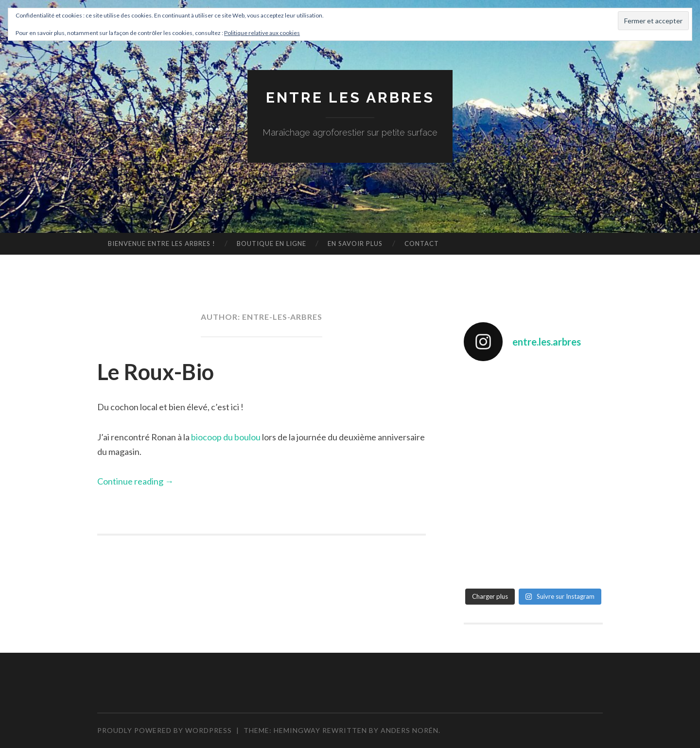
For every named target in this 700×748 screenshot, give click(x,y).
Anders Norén (410, 730)
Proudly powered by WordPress (165, 730)
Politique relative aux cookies (262, 33)
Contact (422, 244)
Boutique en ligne (271, 244)
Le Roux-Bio (156, 372)
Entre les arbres (350, 97)
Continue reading (135, 481)
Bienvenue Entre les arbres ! (162, 244)
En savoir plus (355, 244)
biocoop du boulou (225, 437)
